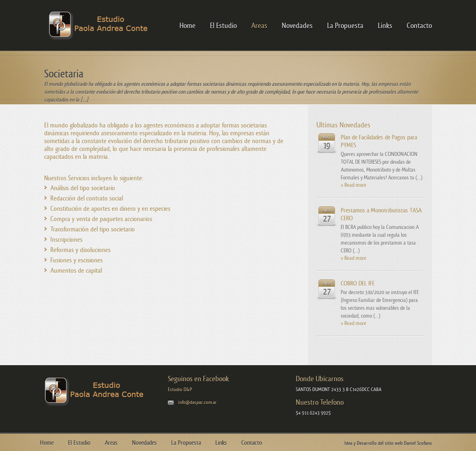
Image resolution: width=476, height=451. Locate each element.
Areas (259, 26)
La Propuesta (345, 26)
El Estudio (223, 26)
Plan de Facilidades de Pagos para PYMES (379, 141)
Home (187, 26)
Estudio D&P (180, 390)
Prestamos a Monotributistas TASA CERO (381, 214)
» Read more (353, 185)
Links (385, 26)
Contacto (419, 26)
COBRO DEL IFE (358, 283)
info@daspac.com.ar (197, 402)
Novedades (297, 26)
